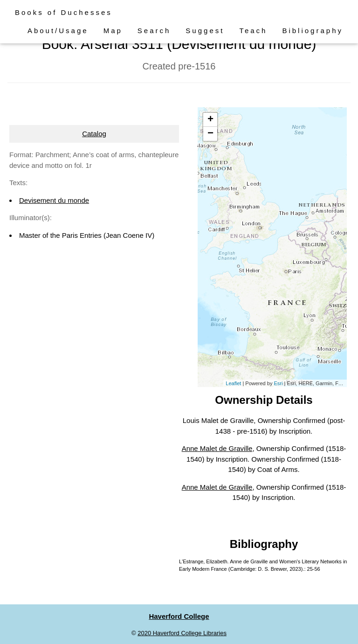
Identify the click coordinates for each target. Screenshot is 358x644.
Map (113, 31)
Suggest (205, 31)
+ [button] (210, 120)
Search (154, 31)
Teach (253, 31)
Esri (278, 383)
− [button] (210, 134)
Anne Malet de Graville (217, 448)
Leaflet (233, 383)
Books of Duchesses (64, 12)
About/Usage (58, 31)
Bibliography (313, 31)
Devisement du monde (54, 200)
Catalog (94, 134)
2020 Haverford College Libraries (182, 633)
